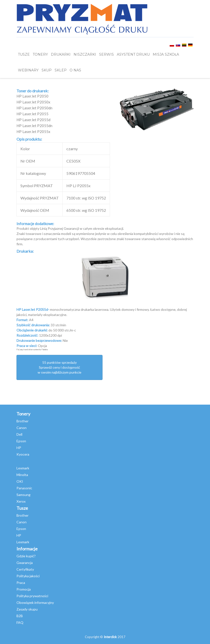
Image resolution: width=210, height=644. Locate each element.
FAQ (20, 622)
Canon (22, 428)
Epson (21, 441)
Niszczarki (85, 54)
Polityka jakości (28, 576)
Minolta (22, 475)
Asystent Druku (133, 54)
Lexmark (23, 468)
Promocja (24, 589)
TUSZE (24, 54)
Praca (21, 583)
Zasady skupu (27, 609)
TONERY (40, 54)
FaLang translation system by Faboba (32, 349)
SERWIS (106, 54)
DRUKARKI (61, 54)
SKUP (47, 70)
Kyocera (23, 454)
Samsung (23, 495)
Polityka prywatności (32, 596)
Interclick (110, 637)
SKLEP (61, 70)
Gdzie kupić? (26, 556)
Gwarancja (25, 563)
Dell (19, 434)
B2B (20, 616)
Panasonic (24, 488)
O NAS (75, 70)
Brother (22, 421)
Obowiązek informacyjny (35, 603)
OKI (20, 481)
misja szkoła (166, 54)
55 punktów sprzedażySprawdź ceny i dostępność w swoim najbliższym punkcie (60, 367)
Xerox (21, 501)
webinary (28, 70)
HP (19, 448)
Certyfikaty (25, 569)
